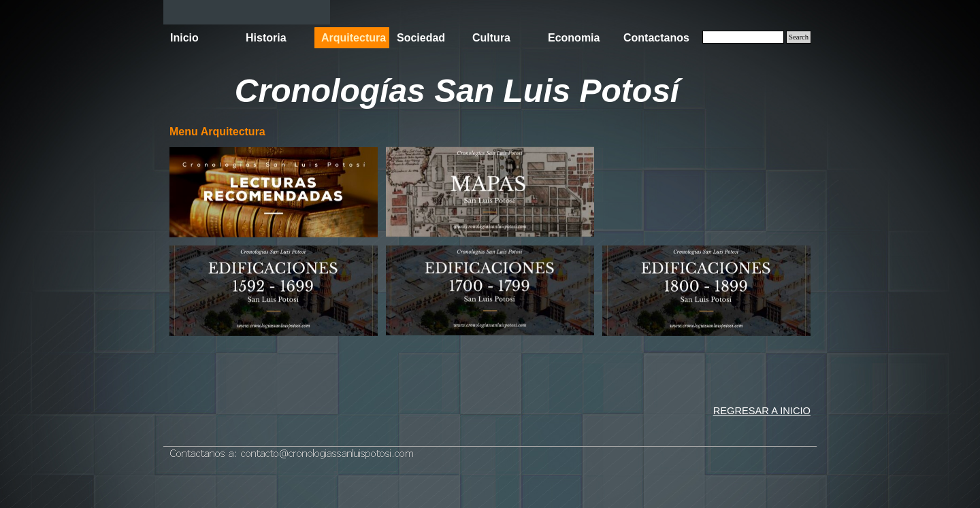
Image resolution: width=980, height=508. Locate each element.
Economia (574, 38)
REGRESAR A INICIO (762, 411)
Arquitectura (354, 38)
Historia (266, 38)
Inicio (184, 38)
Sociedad (421, 38)
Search (799, 37)
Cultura (491, 38)
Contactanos (656, 38)
